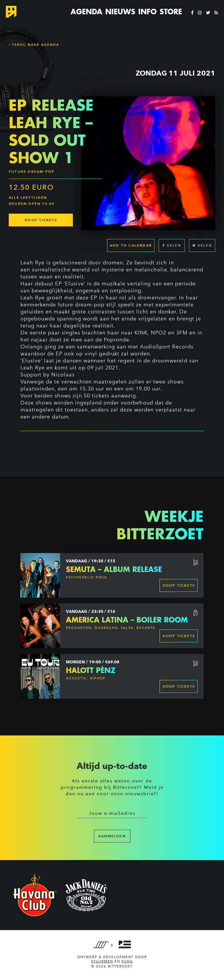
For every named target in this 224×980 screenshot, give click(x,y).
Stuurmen (102, 961)
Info (147, 12)
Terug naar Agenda (34, 45)
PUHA (127, 961)
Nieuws (120, 12)
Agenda (86, 12)
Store (171, 12)
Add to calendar (131, 246)
